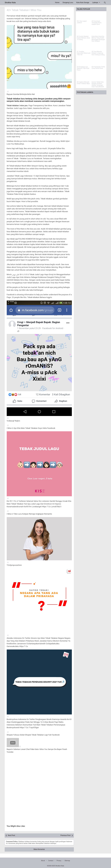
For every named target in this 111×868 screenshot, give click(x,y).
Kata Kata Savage (83, 2)
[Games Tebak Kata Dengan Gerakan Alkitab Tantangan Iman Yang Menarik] (99, 77)
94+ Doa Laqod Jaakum (82, 22)
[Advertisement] (39, 774)
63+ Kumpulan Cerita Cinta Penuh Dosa (98, 68)
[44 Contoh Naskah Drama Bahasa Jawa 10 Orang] (84, 31)
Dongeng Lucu (68, 2)
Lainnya (97, 2)
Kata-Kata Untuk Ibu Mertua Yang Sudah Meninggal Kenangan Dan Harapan (98, 39)
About (43, 861)
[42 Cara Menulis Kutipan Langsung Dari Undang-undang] (99, 46)
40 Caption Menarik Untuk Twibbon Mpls (83, 83)
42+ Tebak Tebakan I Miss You (25, 10)
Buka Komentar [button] (39, 849)
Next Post (11, 835)
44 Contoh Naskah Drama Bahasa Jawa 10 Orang (83, 38)
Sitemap (67, 861)
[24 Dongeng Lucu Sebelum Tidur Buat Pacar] (84, 62)
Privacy (59, 861)
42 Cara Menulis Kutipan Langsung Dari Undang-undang (98, 53)
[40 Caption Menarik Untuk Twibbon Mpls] (84, 77)
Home (57, 2)
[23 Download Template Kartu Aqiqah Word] (99, 16)
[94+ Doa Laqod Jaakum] (84, 16)
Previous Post (65, 835)
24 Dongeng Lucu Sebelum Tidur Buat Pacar (83, 68)
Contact (51, 861)
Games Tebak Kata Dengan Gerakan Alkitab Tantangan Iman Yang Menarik (98, 84)
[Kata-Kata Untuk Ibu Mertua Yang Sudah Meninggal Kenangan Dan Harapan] (99, 31)
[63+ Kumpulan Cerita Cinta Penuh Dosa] (99, 62)
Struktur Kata (10, 2)
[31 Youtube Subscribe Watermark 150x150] (84, 46)
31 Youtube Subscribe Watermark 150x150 (84, 53)
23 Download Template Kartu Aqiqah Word (97, 23)
